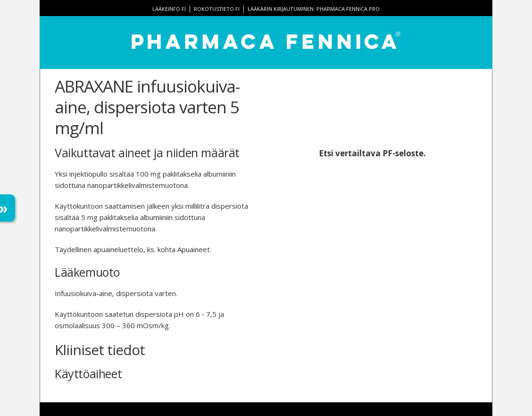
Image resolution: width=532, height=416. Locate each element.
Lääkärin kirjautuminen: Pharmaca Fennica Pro (314, 9)
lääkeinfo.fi (169, 9)
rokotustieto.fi (217, 9)
